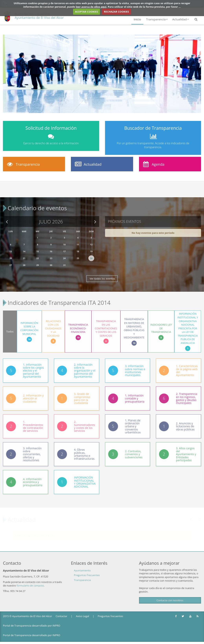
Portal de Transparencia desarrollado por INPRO (32, 621)
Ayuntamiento (82, 566)
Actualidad (181, 19)
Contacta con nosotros (170, 596)
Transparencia (157, 19)
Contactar (61, 612)
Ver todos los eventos (102, 276)
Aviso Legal (83, 612)
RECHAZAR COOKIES (116, 12)
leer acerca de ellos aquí (91, 7)
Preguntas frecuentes (110, 612)
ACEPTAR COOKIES (87, 12)
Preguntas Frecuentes (87, 571)
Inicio (137, 19)
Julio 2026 (51, 219)
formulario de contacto (30, 581)
